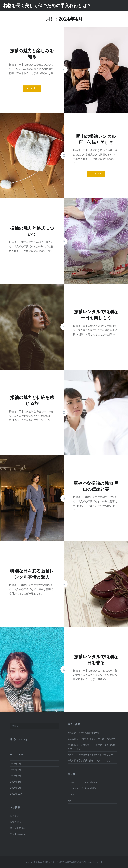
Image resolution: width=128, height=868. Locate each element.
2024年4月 (16, 769)
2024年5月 (16, 764)
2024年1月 (16, 788)
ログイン (14, 816)
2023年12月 (16, 794)
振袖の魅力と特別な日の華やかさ (84, 733)
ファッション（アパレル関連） (83, 782)
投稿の (15, 822)
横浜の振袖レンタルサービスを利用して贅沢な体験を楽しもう (91, 746)
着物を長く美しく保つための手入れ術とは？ (47, 5)
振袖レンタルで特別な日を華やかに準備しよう (90, 754)
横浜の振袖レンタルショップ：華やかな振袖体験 (91, 739)
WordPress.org (18, 834)
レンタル (72, 794)
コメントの (18, 828)
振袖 (70, 800)
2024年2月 (16, 782)
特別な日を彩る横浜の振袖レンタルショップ (89, 760)
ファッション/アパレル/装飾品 (83, 788)
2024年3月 (16, 776)
